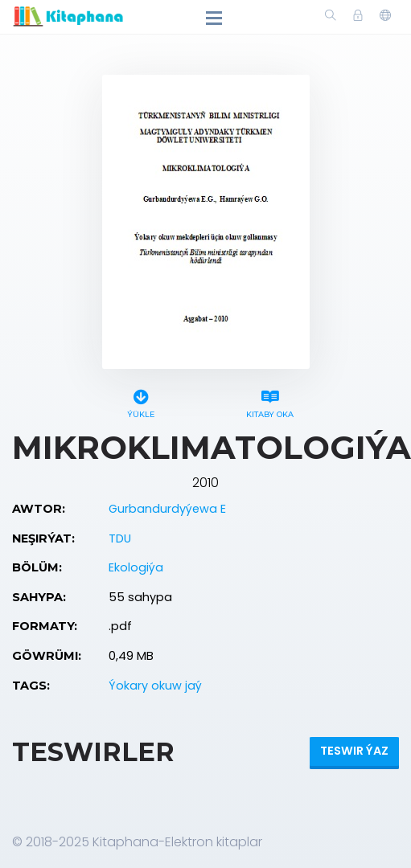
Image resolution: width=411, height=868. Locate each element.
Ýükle (141, 401)
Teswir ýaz (354, 751)
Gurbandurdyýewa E (167, 509)
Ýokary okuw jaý (155, 686)
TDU (120, 538)
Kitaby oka (270, 401)
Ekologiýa (136, 567)
